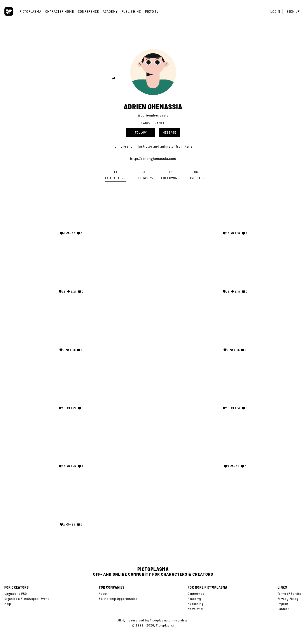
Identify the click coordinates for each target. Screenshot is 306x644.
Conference (88, 11)
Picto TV (152, 11)
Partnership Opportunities (118, 599)
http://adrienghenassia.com (153, 159)
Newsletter (196, 609)
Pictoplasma (30, 11)
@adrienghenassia (153, 115)
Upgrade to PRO (16, 594)
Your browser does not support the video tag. (71, 211)
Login (275, 11)
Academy (110, 11)
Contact (283, 609)
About (103, 594)
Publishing (131, 11)
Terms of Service (290, 594)
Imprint (283, 604)
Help (8, 604)
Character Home (60, 11)
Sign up (293, 11)
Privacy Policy (288, 599)
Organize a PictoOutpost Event (27, 599)
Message (169, 132)
